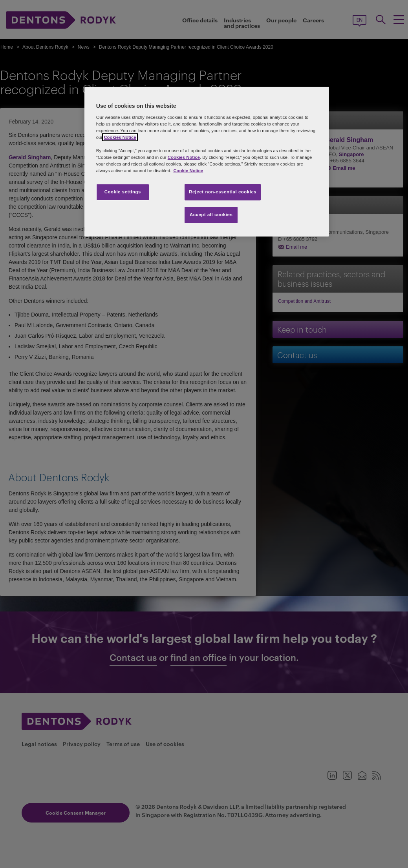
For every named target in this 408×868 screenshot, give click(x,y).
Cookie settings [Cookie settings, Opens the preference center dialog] (123, 192)
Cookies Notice (120, 137)
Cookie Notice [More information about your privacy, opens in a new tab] (188, 171)
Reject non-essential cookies (223, 192)
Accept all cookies (211, 215)
